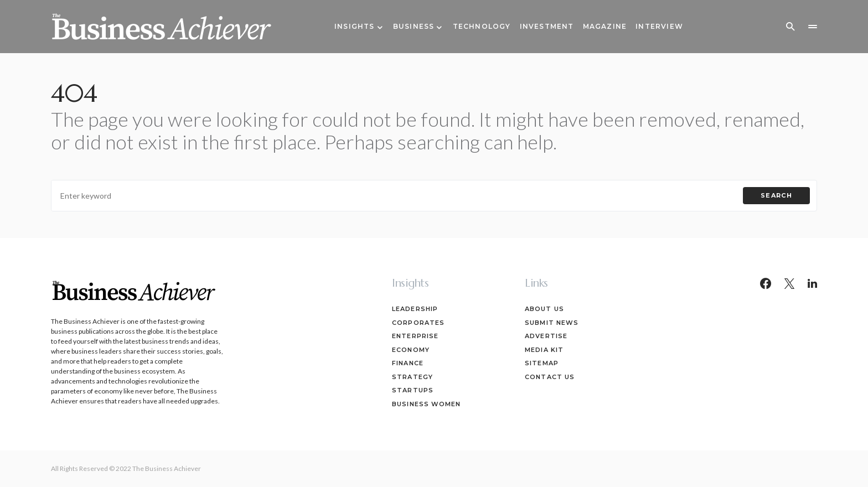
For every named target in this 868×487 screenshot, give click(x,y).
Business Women (426, 404)
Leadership (415, 309)
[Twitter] (789, 283)
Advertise (546, 336)
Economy (411, 350)
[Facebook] (766, 283)
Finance (408, 363)
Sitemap (542, 363)
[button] (790, 27)
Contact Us (550, 377)
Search (776, 195)
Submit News (552, 323)
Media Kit (544, 350)
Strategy (412, 377)
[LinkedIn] (812, 283)
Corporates (418, 323)
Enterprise (415, 336)
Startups (413, 390)
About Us (544, 309)
